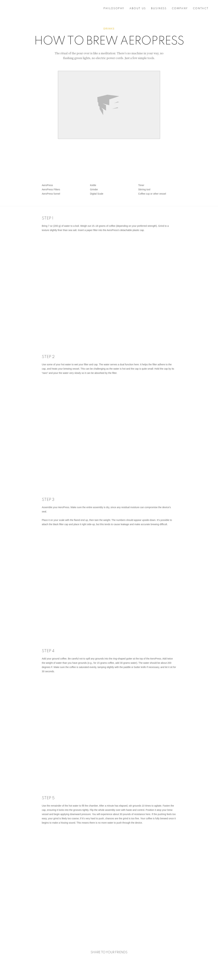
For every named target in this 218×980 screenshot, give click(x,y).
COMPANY (180, 9)
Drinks (109, 29)
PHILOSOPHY (114, 9)
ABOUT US (138, 9)
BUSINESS (159, 9)
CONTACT (201, 9)
